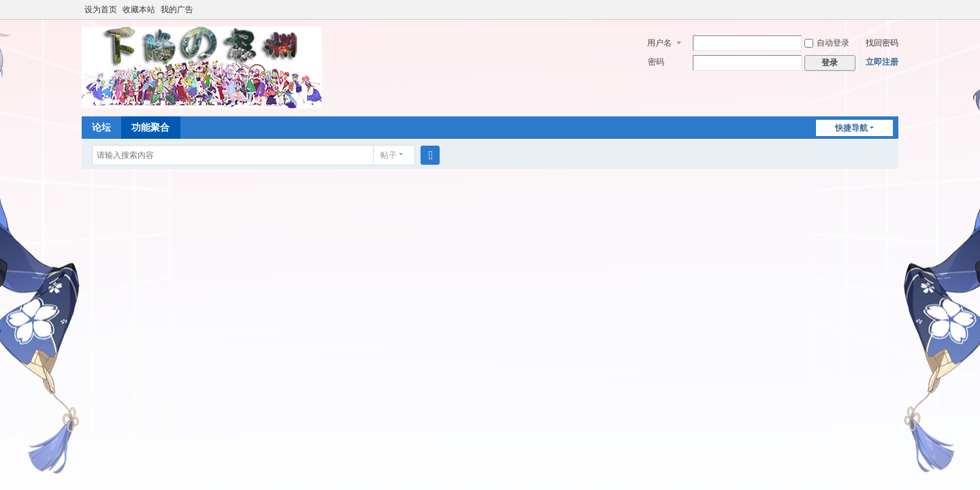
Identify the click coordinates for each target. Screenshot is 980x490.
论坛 (101, 127)
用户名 (659, 43)
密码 (656, 62)
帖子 (389, 155)
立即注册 (882, 62)
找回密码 (882, 43)
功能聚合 (150, 127)
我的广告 (177, 10)
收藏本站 (139, 10)
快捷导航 (851, 128)
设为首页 (101, 10)
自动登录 (827, 43)
